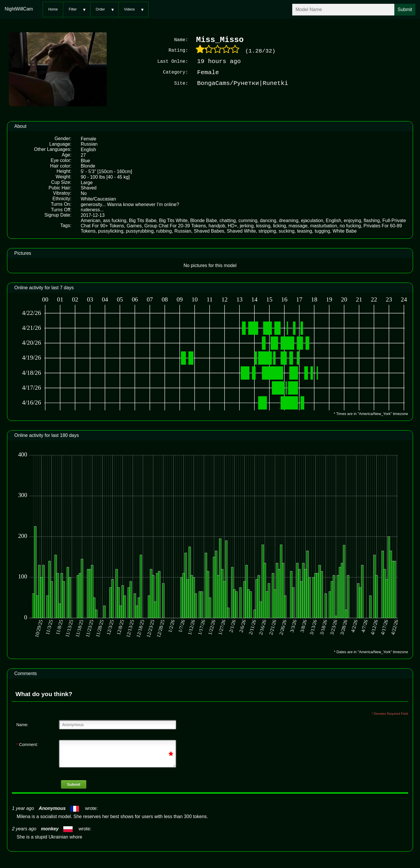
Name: (22, 724)
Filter (73, 9)
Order (100, 9)
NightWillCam (19, 9)
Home (53, 9)
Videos (129, 9)
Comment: (27, 744)
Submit (74, 784)
